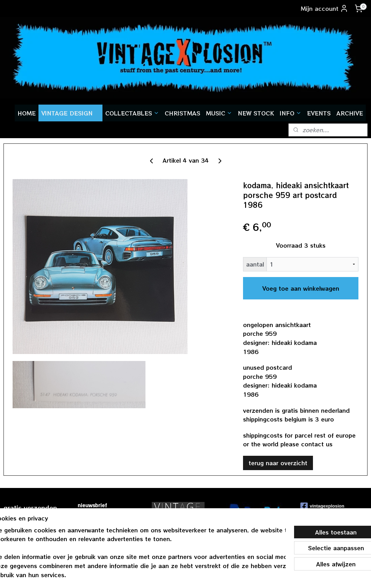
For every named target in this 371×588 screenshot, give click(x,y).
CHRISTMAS (183, 113)
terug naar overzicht (278, 463)
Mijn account (324, 8)
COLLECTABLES (132, 113)
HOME (27, 113)
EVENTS (319, 113)
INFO (291, 113)
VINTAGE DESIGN (70, 113)
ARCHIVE (350, 113)
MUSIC (219, 113)
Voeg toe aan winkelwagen (301, 288)
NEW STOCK (256, 113)
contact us (317, 444)
